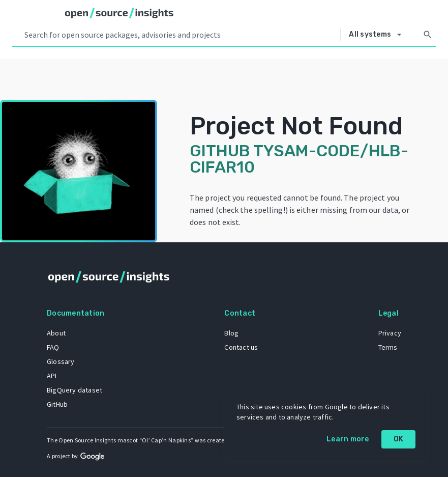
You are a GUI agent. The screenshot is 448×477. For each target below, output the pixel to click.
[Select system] (378, 35)
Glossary (61, 361)
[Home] (119, 13)
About (56, 333)
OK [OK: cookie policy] (399, 439)
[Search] (428, 35)
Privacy (390, 333)
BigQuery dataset (74, 390)
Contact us (241, 347)
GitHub (57, 404)
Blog (231, 333)
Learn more (348, 439)
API (52, 376)
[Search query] (180, 35)
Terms (388, 347)
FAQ (53, 347)
